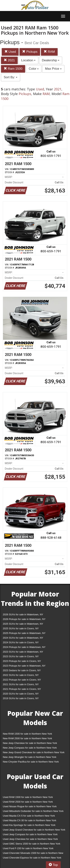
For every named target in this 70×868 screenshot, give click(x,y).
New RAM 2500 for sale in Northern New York (27, 738)
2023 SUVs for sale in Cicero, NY (21, 656)
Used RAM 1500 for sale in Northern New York (28, 797)
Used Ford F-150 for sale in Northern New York (28, 848)
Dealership (51, 60)
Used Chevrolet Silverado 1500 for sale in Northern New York (33, 854)
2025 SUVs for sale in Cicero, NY (21, 628)
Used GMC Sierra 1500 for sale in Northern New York (32, 844)
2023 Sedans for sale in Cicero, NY (22, 670)
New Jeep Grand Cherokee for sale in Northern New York (34, 752)
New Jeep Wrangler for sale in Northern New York (30, 757)
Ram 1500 (13, 69)
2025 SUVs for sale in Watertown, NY (23, 624)
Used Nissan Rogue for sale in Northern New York (30, 806)
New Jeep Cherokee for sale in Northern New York (30, 743)
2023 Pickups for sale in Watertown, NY (24, 666)
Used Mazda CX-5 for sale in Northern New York (29, 816)
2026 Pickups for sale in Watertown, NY (24, 619)
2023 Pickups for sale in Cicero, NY (22, 661)
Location (28, 60)
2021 (9, 60)
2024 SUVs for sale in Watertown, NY (23, 638)
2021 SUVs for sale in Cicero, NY (21, 684)
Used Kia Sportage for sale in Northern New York (29, 825)
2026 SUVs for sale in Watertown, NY (23, 614)
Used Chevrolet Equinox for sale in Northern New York (32, 858)
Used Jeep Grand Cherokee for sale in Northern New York (34, 830)
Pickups (30, 52)
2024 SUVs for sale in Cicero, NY (21, 642)
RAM (49, 52)
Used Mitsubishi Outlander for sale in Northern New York (33, 811)
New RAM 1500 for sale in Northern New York (27, 734)
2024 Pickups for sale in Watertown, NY (24, 647)
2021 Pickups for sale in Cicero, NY (22, 689)
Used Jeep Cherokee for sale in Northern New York (30, 839)
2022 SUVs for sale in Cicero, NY (21, 675)
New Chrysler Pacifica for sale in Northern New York (31, 762)
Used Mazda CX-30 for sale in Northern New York (29, 820)
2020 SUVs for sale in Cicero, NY (21, 694)
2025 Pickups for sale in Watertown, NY (24, 633)
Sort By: (11, 77)
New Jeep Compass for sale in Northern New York (30, 748)
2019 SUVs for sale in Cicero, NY (21, 698)
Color (34, 69)
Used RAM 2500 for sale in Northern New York (28, 802)
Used (10, 52)
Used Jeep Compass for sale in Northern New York (30, 834)
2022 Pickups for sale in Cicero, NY (22, 680)
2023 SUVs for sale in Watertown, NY (23, 652)
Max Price (53, 69)
